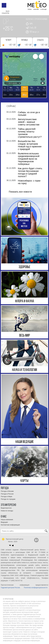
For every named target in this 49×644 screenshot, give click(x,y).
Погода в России (7, 494)
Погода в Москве (7, 491)
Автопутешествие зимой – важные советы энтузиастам (29, 122)
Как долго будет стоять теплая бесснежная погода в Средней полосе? (30, 172)
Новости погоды (7, 511)
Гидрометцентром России (10, 588)
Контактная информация (10, 525)
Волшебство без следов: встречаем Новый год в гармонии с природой (30, 145)
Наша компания (7, 520)
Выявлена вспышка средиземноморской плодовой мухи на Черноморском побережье (29, 159)
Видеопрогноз (6, 508)
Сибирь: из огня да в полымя (29, 114)
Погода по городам (8, 499)
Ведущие (4, 522)
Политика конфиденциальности (36, 588)
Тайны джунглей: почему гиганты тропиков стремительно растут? (30, 133)
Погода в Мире (7, 496)
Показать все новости (20, 192)
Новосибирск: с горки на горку (29, 182)
